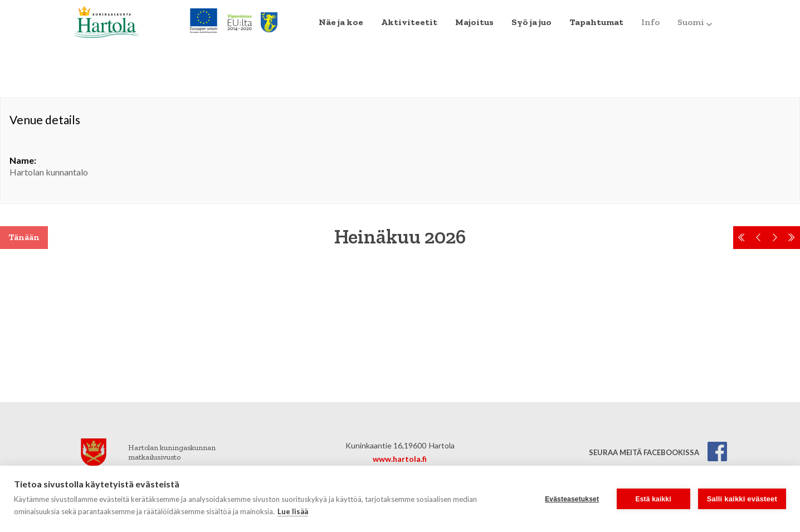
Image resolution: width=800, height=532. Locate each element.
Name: (23, 160)
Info (650, 22)
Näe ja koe (341, 22)
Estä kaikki (653, 499)
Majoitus (474, 22)
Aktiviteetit (409, 22)
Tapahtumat (596, 22)
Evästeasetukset (572, 499)
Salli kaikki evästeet (742, 499)
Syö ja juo (531, 22)
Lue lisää (293, 511)
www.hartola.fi (400, 459)
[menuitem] (341, 22)
